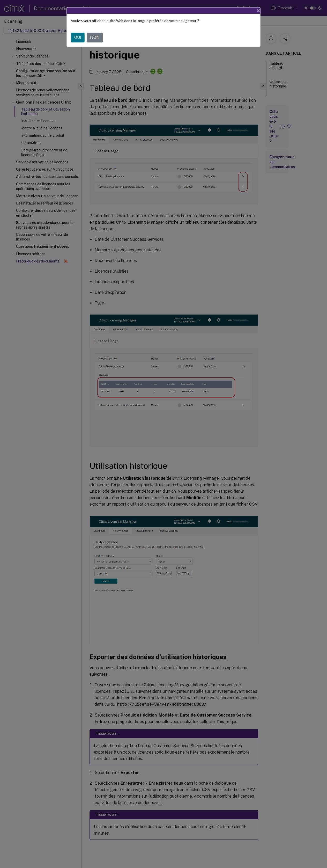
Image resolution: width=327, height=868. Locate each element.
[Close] (258, 11)
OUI (78, 37)
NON (95, 37)
